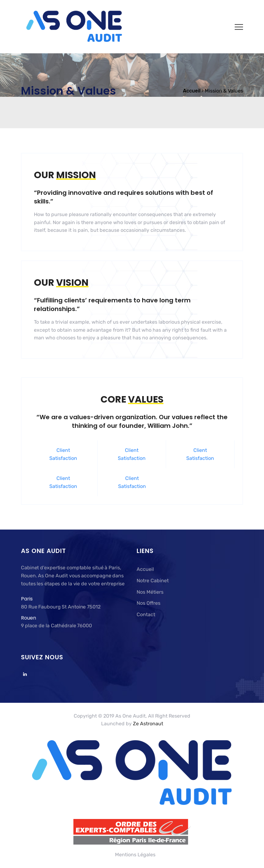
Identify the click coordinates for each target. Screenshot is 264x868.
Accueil (145, 569)
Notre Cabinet (153, 581)
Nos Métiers (150, 592)
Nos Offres (148, 603)
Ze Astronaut (148, 724)
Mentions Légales (135, 855)
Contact (146, 614)
